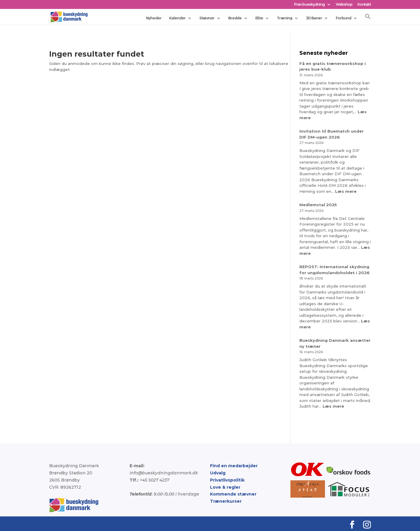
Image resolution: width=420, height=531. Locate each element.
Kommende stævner (233, 494)
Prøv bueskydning (309, 5)
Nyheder (154, 18)
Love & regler (225, 487)
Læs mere (346, 191)
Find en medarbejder (234, 466)
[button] (368, 19)
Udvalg (218, 473)
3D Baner (314, 18)
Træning (284, 18)
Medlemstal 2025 (318, 205)
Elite (259, 18)
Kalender (177, 18)
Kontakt (364, 5)
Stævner (207, 18)
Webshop (344, 5)
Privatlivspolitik (227, 480)
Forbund (343, 18)
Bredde (235, 18)
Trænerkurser (226, 501)
